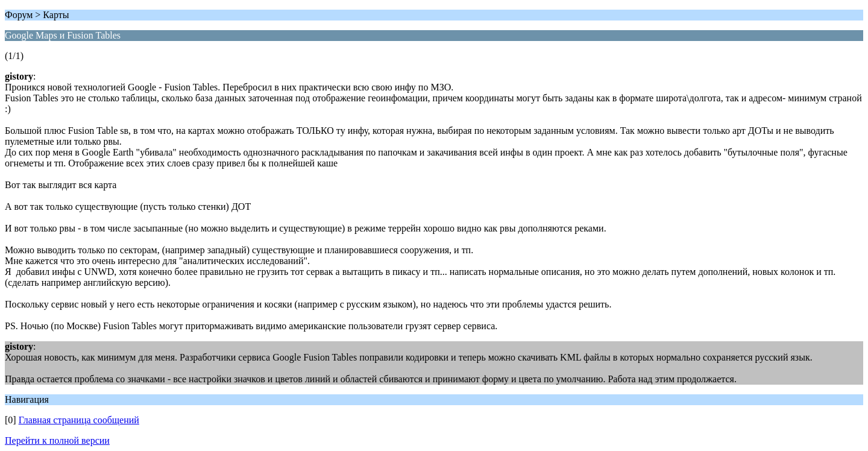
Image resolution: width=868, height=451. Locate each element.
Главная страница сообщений (79, 420)
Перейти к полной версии (57, 440)
